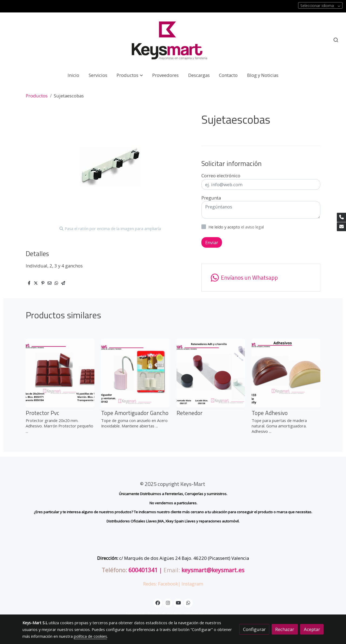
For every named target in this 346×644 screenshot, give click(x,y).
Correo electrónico (221, 176)
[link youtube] (178, 602)
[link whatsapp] (188, 602)
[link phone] (341, 217)
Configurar (254, 629)
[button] (130, 75)
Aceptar (312, 629)
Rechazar (285, 629)
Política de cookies (164, 613)
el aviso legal (252, 227)
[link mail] (341, 227)
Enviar (212, 242)
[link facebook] (158, 602)
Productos (37, 96)
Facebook (168, 584)
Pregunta (211, 198)
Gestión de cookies (201, 613)
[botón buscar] (336, 40)
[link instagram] (168, 602)
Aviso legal (135, 613)
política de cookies (90, 636)
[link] (173, 40)
